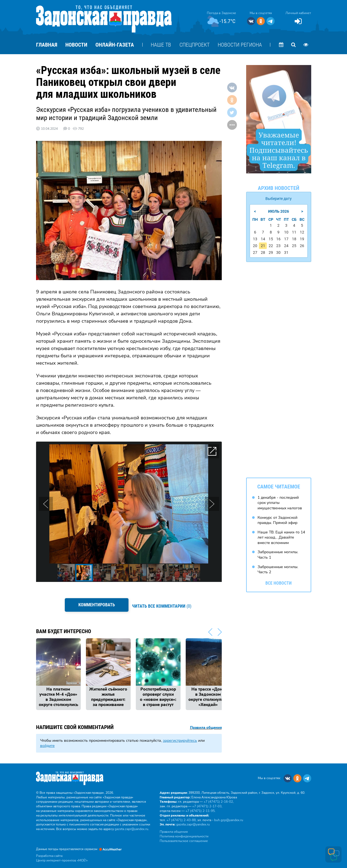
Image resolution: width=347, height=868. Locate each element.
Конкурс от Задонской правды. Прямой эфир (277, 518)
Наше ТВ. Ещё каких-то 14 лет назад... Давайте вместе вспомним (281, 536)
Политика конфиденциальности (184, 833)
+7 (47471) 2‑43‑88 (181, 817)
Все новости (279, 581)
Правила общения (206, 725)
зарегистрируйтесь (180, 737)
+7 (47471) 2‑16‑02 (218, 799)
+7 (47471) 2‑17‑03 (207, 803)
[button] (212, 451)
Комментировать (95, 605)
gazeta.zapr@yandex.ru (131, 826)
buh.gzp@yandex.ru (229, 817)
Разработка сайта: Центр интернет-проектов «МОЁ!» (62, 855)
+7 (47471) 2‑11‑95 (200, 808)
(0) (163, 605)
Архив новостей (279, 188)
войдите (47, 743)
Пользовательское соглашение (184, 838)
